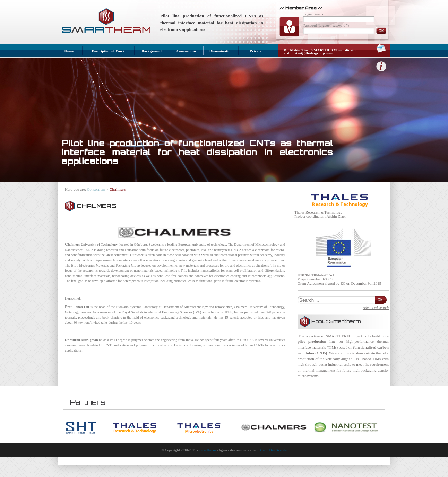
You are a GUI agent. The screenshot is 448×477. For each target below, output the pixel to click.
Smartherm (207, 450)
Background (152, 51)
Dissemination (221, 51)
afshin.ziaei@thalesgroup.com (308, 53)
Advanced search (376, 307)
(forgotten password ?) (333, 25)
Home (69, 51)
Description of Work (108, 51)
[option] (89, 428)
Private (256, 51)
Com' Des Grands (274, 450)
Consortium (186, 51)
